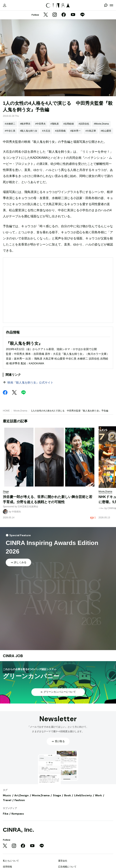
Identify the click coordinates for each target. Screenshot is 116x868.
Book (68, 795)
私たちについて (11, 861)
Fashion (20, 800)
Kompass (18, 814)
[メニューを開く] (111, 5)
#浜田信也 (84, 124)
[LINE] (82, 15)
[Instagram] (55, 15)
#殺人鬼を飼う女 (29, 131)
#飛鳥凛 (55, 124)
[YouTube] (73, 15)
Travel (7, 800)
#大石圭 (46, 131)
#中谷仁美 (10, 131)
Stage (57, 795)
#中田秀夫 (40, 124)
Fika (6, 814)
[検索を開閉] (106, 5)
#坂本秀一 (76, 131)
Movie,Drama (20, 411)
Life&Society (83, 795)
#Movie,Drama (101, 124)
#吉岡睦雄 (69, 124)
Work (98, 795)
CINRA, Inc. (18, 830)
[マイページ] (5, 5)
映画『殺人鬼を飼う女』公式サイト (30, 382)
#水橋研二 (10, 124)
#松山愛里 (106, 131)
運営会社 (63, 861)
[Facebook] (64, 15)
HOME (6, 411)
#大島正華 (91, 131)
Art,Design (21, 795)
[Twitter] (46, 15)
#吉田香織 (60, 131)
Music (7, 795)
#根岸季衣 (25, 124)
